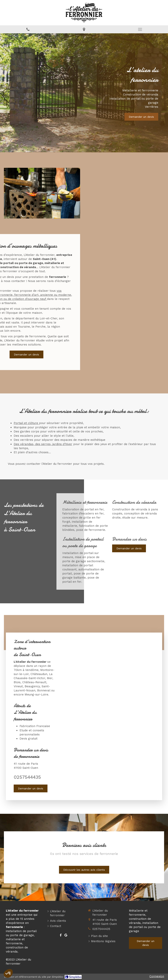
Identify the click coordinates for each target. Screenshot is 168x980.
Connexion (157, 976)
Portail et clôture (26, 423)
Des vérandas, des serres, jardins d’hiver (43, 444)
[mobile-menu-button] (140, 29)
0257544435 (27, 777)
